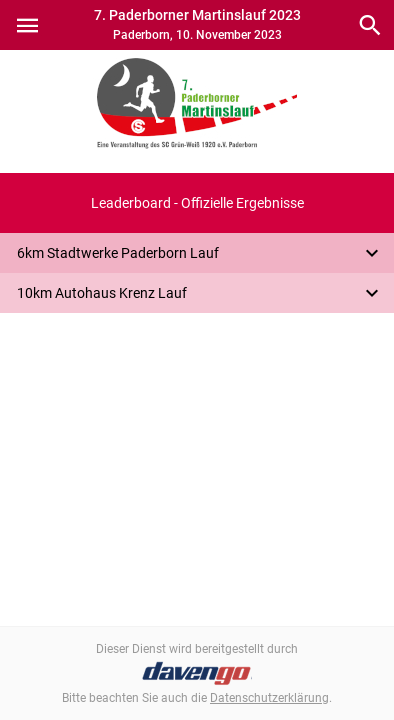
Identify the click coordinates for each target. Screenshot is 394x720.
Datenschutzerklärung (269, 698)
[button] (197, 203)
